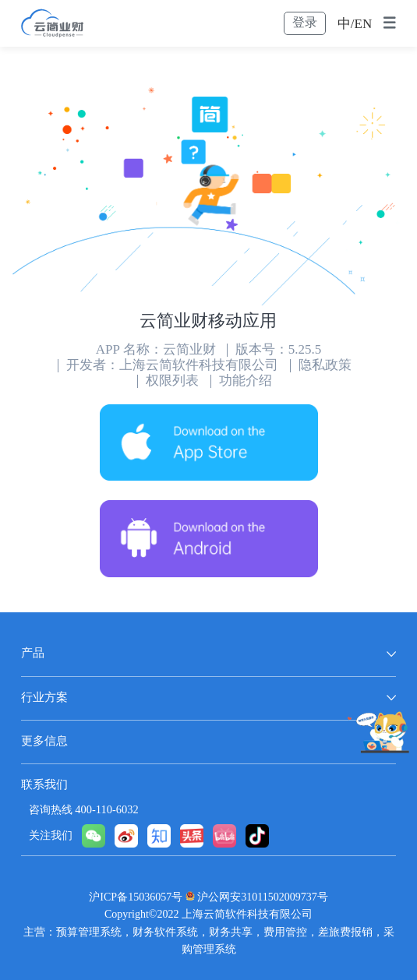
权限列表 (172, 381)
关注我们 (51, 836)
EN (364, 24)
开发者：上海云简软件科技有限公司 (172, 366)
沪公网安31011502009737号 (262, 898)
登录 (305, 23)
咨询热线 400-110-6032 (84, 810)
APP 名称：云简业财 (156, 350)
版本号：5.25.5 (279, 350)
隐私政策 (325, 366)
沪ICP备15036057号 (136, 898)
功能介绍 (246, 381)
